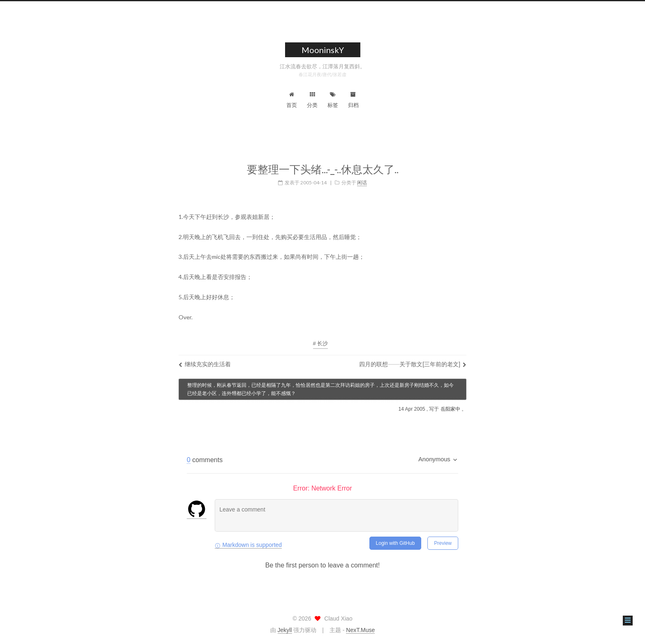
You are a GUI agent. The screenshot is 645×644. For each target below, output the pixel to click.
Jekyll (285, 630)
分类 (312, 100)
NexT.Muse (360, 630)
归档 (353, 100)
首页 (292, 100)
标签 (333, 100)
